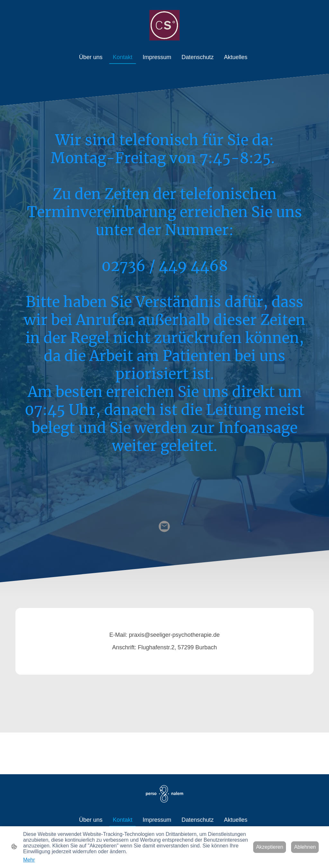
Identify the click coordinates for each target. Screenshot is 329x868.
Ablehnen (305, 847)
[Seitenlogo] (165, 25)
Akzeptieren (270, 847)
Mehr (29, 860)
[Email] (164, 527)
